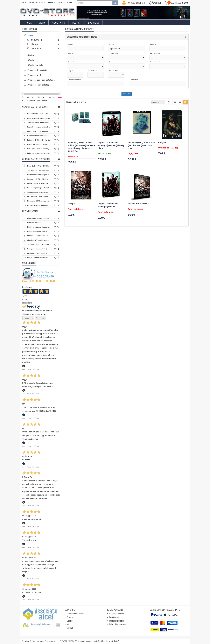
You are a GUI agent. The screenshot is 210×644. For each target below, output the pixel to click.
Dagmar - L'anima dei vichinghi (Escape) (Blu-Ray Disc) (111, 145)
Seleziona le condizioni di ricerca (82, 37)
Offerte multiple (35, 65)
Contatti (70, 628)
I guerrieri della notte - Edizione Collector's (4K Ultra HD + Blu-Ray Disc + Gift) (39, 118)
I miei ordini (114, 617)
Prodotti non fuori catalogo (41, 80)
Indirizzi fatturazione (118, 624)
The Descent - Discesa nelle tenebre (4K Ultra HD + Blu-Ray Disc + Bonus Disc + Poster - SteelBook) (39, 170)
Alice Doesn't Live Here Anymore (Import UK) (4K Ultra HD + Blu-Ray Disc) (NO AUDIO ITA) (39, 240)
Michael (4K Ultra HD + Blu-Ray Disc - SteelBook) (39, 205)
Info (68, 624)
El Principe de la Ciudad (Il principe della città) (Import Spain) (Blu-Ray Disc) (39, 144)
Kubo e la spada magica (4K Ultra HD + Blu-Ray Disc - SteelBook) (39, 153)
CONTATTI (69, 3)
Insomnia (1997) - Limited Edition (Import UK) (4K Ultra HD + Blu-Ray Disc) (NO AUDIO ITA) (81, 147)
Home (29, 23)
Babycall (162, 143)
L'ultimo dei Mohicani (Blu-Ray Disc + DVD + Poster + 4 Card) (39, 175)
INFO (60, 3)
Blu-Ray (76, 23)
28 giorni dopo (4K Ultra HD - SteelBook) (39, 192)
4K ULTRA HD (59, 23)
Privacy (70, 617)
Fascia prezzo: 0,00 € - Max (35, 100)
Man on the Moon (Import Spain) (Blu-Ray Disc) (39, 114)
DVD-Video (93, 23)
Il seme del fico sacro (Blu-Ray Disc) (39, 136)
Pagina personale (117, 614)
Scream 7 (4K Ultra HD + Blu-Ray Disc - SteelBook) (39, 179)
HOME (24, 3)
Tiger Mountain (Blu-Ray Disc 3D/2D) (39, 122)
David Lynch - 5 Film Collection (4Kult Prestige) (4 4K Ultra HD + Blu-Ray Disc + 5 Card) (39, 131)
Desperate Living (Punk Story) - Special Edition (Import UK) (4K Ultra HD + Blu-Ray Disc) (39, 253)
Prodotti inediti (35, 75)
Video (42, 23)
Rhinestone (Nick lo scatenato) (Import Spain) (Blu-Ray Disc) (39, 236)
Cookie (70, 621)
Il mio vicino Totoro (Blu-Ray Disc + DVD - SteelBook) (39, 149)
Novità (31, 55)
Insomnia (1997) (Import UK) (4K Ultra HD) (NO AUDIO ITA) (141, 145)
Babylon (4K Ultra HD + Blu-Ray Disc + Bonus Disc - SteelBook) (39, 140)
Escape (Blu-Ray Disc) (139, 204)
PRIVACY (52, 3)
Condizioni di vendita (75, 614)
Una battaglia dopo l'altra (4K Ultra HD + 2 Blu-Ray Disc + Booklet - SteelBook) (39, 188)
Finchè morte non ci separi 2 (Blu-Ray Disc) (39, 227)
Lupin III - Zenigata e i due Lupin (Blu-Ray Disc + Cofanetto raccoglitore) (39, 127)
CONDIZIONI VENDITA (37, 3)
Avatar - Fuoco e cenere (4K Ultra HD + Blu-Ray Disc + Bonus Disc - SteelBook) (39, 183)
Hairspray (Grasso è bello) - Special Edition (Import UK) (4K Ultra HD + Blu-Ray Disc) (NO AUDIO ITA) (39, 249)
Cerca (127, 94)
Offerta (31, 60)
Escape (71, 204)
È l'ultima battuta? (35, 223)
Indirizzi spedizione (117, 621)
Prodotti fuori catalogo (39, 85)
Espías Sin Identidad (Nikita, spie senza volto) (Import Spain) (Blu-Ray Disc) (39, 258)
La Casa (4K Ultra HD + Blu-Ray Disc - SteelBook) (39, 218)
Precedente (28, 318)
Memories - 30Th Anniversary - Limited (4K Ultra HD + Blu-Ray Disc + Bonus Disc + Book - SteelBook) (39, 201)
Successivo (41, 318)
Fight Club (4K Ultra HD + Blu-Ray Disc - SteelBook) (39, 166)
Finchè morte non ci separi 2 (38, 231)
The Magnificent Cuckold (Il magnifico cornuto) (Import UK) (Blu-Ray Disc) (39, 244)
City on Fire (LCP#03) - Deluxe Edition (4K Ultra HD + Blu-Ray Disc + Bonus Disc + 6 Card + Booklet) (39, 196)
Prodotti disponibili (37, 70)
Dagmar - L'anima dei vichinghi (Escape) (108, 205)
